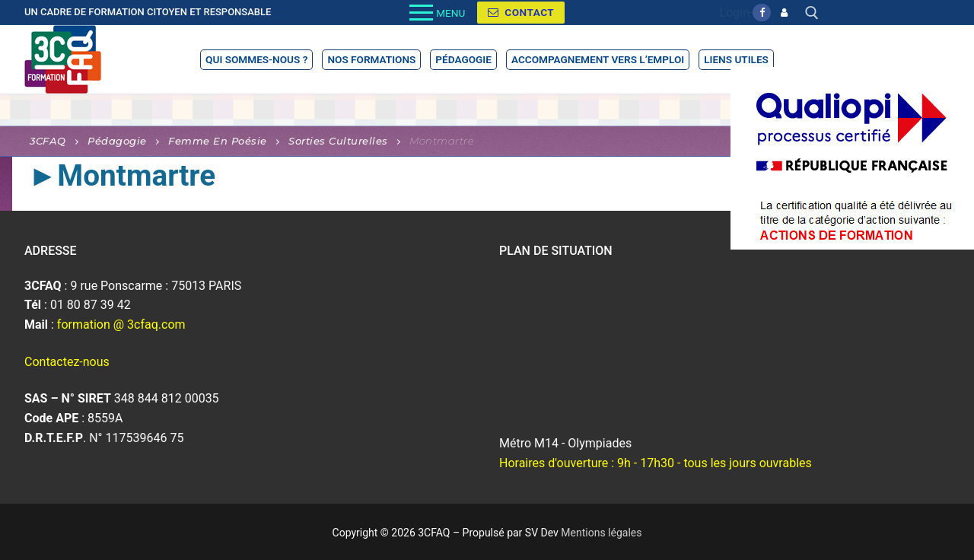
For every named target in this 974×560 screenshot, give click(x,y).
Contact (521, 12)
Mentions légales (601, 533)
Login (735, 13)
